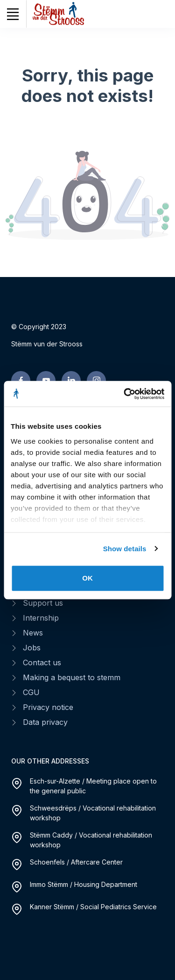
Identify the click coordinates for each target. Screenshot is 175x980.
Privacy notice (48, 707)
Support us (43, 603)
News (33, 633)
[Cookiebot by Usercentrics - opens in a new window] (125, 394)
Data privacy (45, 722)
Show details (125, 549)
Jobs (32, 648)
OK (87, 578)
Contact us (42, 662)
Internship (41, 618)
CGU (31, 692)
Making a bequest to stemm (72, 677)
